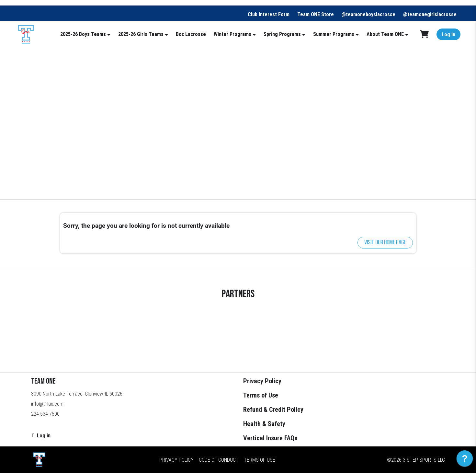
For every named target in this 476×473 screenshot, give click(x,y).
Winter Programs (232, 34)
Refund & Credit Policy (273, 410)
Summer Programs (334, 34)
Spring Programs (282, 34)
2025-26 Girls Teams (141, 34)
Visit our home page (385, 243)
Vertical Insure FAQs (270, 438)
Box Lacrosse (191, 34)
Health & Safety (264, 424)
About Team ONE (385, 34)
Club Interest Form (269, 14)
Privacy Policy (262, 381)
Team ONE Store (316, 14)
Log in (448, 35)
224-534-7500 (45, 414)
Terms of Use (261, 395)
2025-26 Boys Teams (83, 34)
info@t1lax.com (47, 404)
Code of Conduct (219, 460)
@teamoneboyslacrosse (368, 14)
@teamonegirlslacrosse (430, 14)
